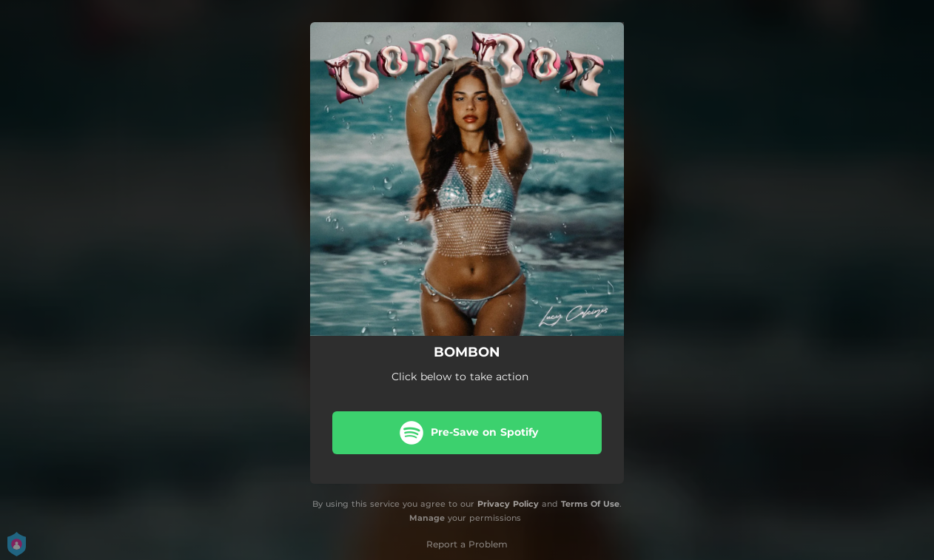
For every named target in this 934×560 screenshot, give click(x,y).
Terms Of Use (590, 504)
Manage (427, 518)
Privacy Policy (508, 504)
